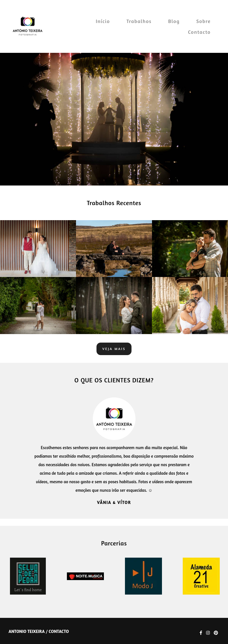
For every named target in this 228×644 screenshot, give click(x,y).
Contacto (199, 32)
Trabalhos (139, 21)
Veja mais (114, 349)
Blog (174, 21)
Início (103, 21)
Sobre (203, 21)
